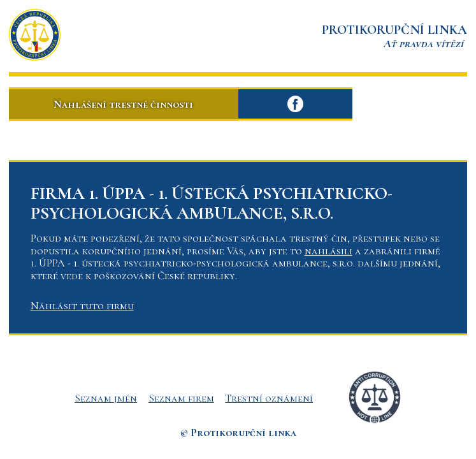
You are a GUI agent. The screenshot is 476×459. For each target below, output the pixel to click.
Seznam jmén (106, 398)
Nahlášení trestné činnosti (123, 104)
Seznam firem (181, 398)
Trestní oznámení (269, 398)
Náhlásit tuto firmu (82, 306)
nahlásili (328, 251)
